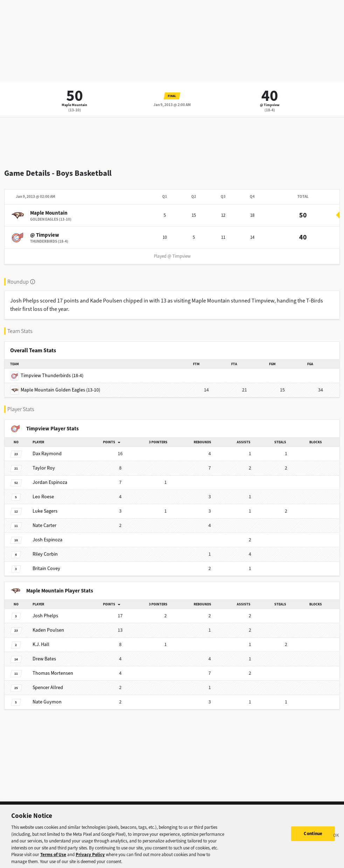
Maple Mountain (74, 105)
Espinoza (50, 482)
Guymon (47, 702)
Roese (43, 497)
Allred (48, 688)
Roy (44, 468)
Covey (46, 568)
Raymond (47, 454)
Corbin (45, 554)
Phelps (45, 616)
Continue (313, 837)
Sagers (45, 511)
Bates (44, 659)
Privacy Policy (90, 858)
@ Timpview (270, 105)
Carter (44, 525)
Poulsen (48, 630)
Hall (41, 644)
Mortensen (53, 673)
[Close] (336, 840)
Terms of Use (53, 858)
